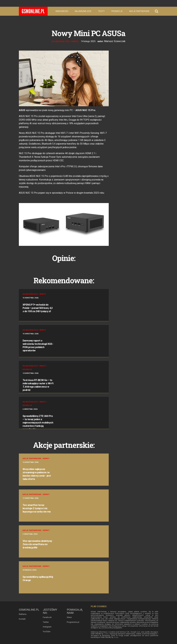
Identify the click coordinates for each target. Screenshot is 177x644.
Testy (101, 11)
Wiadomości (62, 11)
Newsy (76, 41)
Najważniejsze (83, 11)
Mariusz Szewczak (115, 41)
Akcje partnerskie (139, 11)
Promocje (117, 11)
